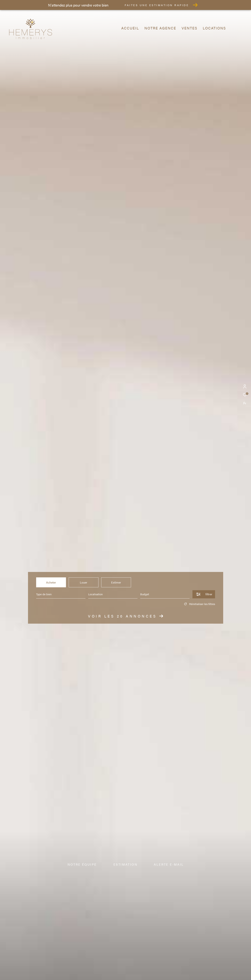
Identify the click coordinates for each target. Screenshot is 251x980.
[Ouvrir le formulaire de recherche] (204, 594)
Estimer (116, 582)
